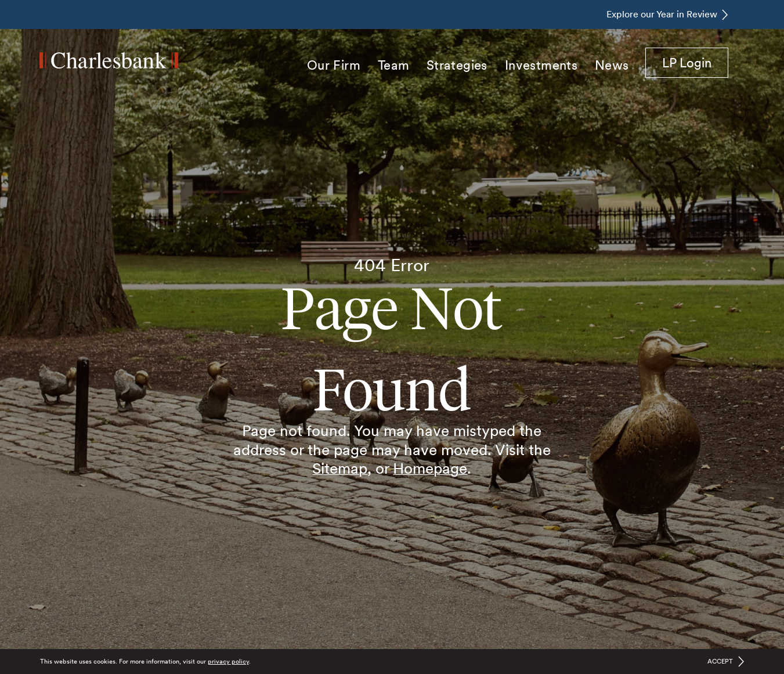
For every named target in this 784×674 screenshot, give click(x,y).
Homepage (430, 468)
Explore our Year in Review (662, 14)
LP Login (695, 62)
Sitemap (340, 468)
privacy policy (228, 661)
